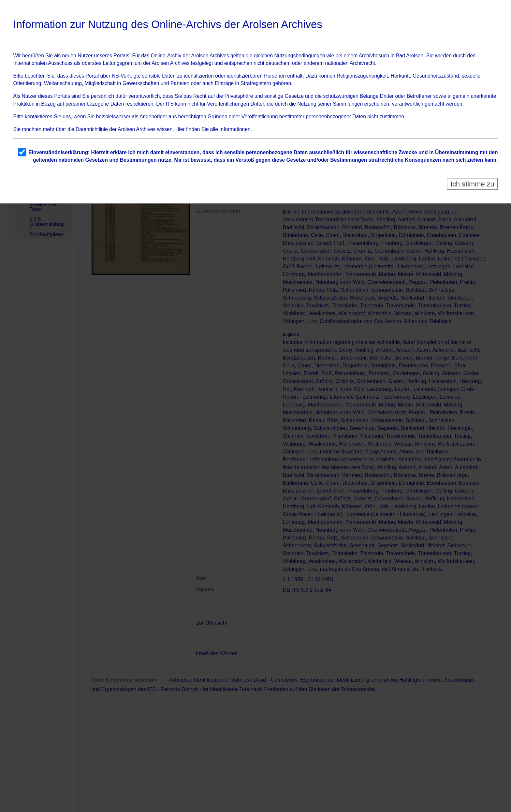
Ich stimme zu (472, 184)
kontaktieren (39, 117)
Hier (180, 129)
